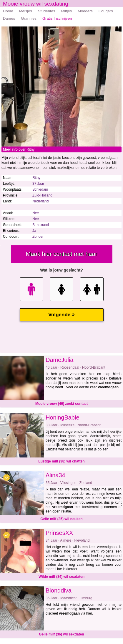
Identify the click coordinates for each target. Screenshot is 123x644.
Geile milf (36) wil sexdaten (61, 634)
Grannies (29, 18)
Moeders (85, 11)
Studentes (47, 11)
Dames (9, 18)
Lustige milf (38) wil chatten (61, 461)
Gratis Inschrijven (57, 18)
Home (8, 11)
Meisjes (26, 11)
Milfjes (66, 11)
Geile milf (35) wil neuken (61, 519)
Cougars (106, 11)
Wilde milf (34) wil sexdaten (61, 577)
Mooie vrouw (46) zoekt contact (61, 404)
